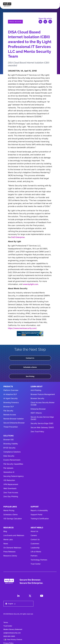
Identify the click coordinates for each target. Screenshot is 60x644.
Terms (6, 622)
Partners (34, 556)
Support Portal (36, 514)
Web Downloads (10, 488)
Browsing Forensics (11, 402)
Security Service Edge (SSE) (42, 423)
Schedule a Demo (30, 367)
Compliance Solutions (12, 452)
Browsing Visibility (11, 444)
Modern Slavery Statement (13, 629)
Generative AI (9, 472)
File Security (8, 411)
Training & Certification (40, 519)
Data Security (9, 456)
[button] (10, 604)
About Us (34, 531)
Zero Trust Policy (37, 431)
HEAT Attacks (36, 413)
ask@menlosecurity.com (12, 633)
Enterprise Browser (38, 409)
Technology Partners (39, 560)
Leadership (35, 548)
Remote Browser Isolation (14, 419)
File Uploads (8, 468)
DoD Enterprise (18, 237)
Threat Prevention (11, 427)
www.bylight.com (31, 284)
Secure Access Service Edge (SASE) (42, 418)
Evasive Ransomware (12, 460)
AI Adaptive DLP (10, 394)
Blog (5, 531)
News (6, 544)
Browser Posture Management (43, 394)
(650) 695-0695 (9, 636)
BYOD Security (9, 448)
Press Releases (9, 552)
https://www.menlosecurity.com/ (22, 328)
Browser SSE (9, 440)
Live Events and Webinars (14, 535)
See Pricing (30, 376)
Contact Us (30, 358)
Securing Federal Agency (14, 476)
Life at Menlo (36, 552)
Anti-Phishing (36, 390)
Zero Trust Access (11, 492)
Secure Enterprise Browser (14, 423)
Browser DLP (9, 407)
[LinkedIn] (18, 596)
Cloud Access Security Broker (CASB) (43, 404)
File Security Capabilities (13, 464)
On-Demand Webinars (12, 548)
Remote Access (10, 415)
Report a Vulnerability (39, 510)
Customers (35, 544)
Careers (34, 535)
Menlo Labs (8, 539)
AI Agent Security (11, 398)
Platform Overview (11, 390)
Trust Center (36, 564)
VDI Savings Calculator (13, 519)
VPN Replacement (11, 484)
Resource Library (10, 556)
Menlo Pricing (9, 510)
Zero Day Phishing (11, 496)
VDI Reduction (9, 480)
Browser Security (37, 398)
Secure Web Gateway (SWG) (42, 427)
